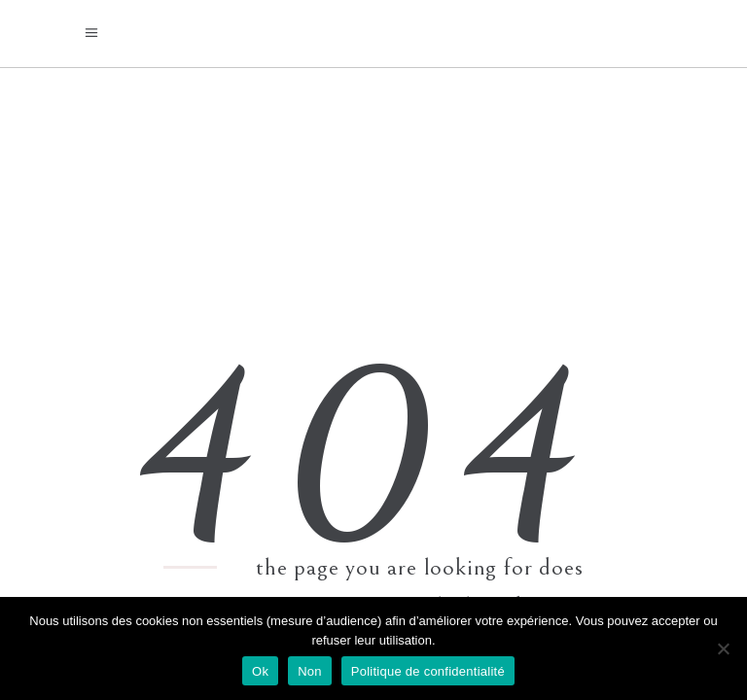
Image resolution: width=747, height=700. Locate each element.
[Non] (723, 648)
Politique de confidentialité (428, 671)
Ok (260, 671)
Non (310, 671)
